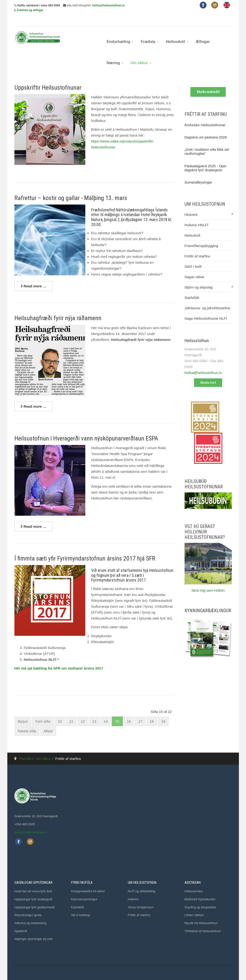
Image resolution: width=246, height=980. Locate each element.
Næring (115, 52)
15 (117, 711)
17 (140, 711)
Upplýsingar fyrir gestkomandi (35, 896)
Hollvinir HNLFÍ (196, 214)
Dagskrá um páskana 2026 (206, 126)
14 (106, 711)
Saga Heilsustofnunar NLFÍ (206, 308)
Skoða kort (208, 372)
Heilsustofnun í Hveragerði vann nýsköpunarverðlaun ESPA (86, 427)
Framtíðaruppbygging (201, 235)
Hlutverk (191, 204)
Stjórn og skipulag (199, 277)
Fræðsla (150, 31)
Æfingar (203, 31)
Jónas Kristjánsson (141, 896)
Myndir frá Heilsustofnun (201, 912)
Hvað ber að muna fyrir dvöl (33, 881)
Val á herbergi (81, 904)
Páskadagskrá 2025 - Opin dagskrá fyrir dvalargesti (206, 157)
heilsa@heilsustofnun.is (108, 5)
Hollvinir (133, 888)
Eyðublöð (78, 896)
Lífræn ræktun (194, 904)
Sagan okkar (194, 266)
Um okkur (141, 52)
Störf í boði (193, 256)
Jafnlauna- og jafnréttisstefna (207, 297)
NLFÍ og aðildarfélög (142, 881)
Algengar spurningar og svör (34, 928)
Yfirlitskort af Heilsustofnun (203, 920)
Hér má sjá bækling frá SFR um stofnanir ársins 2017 (59, 658)
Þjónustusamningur (84, 888)
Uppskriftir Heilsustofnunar (48, 77)
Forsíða (25, 748)
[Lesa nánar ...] (34, 275)
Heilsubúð (192, 225)
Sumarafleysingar (198, 172)
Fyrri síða (43, 711)
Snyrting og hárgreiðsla (200, 896)
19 (163, 711)
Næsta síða (27, 720)
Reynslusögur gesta (28, 904)
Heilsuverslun (194, 881)
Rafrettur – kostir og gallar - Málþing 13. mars (71, 187)
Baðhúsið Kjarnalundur (200, 888)
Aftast (48, 720)
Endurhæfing (120, 31)
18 (152, 711)
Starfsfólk (192, 287)
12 (83, 711)
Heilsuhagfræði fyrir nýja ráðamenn (58, 307)
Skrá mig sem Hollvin (208, 580)
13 (94, 711)
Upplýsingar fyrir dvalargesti (33, 888)
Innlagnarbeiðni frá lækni (88, 881)
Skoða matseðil (208, 81)
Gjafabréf (21, 920)
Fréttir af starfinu (197, 245)
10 (60, 711)
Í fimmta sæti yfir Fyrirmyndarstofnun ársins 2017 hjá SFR (85, 548)
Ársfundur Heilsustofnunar (205, 114)
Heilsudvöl (177, 31)
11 (71, 711)
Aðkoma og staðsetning (30, 912)
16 (129, 711)
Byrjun (23, 711)
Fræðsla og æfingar (30, 10)
